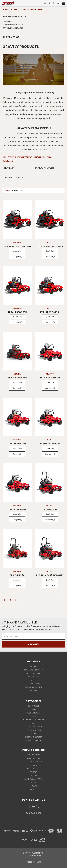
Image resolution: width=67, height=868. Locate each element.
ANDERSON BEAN (33, 758)
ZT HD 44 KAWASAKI (50, 378)
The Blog (33, 680)
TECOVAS (33, 786)
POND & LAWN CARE (33, 730)
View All (33, 789)
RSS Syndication (33, 684)
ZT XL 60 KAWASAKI (17, 378)
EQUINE (33, 734)
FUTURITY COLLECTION (34, 762)
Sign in (28, 687)
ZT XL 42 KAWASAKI (17, 312)
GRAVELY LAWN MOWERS (13, 25)
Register (38, 687)
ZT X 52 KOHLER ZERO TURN (50, 246)
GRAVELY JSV (8, 21)
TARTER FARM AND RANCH (34, 779)
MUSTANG (34, 765)
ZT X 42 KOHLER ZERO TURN (17, 246)
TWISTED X (34, 782)
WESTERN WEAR (33, 713)
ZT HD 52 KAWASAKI (50, 444)
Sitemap (33, 691)
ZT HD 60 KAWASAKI (17, 509)
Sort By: (7, 190)
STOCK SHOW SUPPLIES (33, 727)
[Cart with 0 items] (58, 3)
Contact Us (33, 677)
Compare (17, 257)
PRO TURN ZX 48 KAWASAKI (50, 575)
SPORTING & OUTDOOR (33, 737)
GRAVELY (33, 776)
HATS (34, 716)
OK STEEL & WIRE (34, 769)
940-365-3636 (34, 813)
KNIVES (33, 709)
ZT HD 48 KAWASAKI (17, 444)
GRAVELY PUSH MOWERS (13, 28)
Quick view (17, 251)
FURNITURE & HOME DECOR (33, 720)
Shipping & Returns (33, 673)
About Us (34, 666)
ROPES (34, 723)
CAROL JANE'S (33, 706)
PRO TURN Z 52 (50, 509)
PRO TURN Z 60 (17, 575)
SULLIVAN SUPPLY (33, 755)
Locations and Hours (33, 670)
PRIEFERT (33, 772)
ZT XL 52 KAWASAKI (50, 312)
